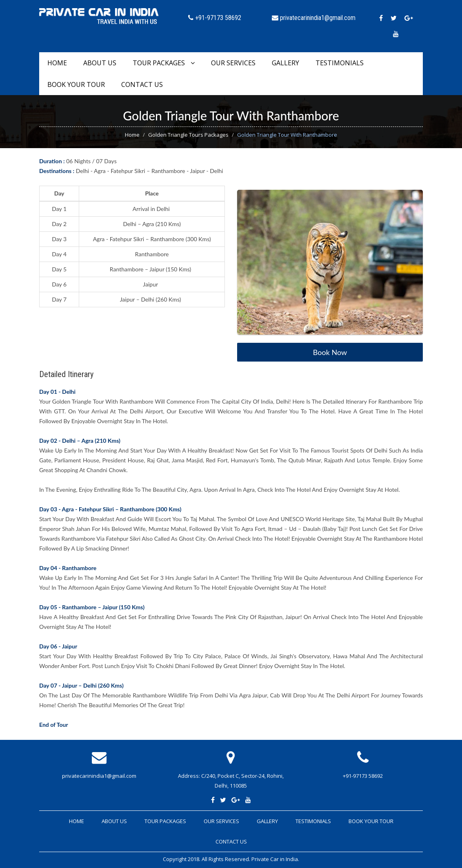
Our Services (233, 63)
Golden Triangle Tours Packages (188, 135)
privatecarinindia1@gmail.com (99, 776)
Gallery (285, 63)
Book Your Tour (76, 84)
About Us (100, 63)
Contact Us (142, 84)
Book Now (330, 352)
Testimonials (340, 63)
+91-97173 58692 (363, 776)
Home (57, 63)
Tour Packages (164, 63)
